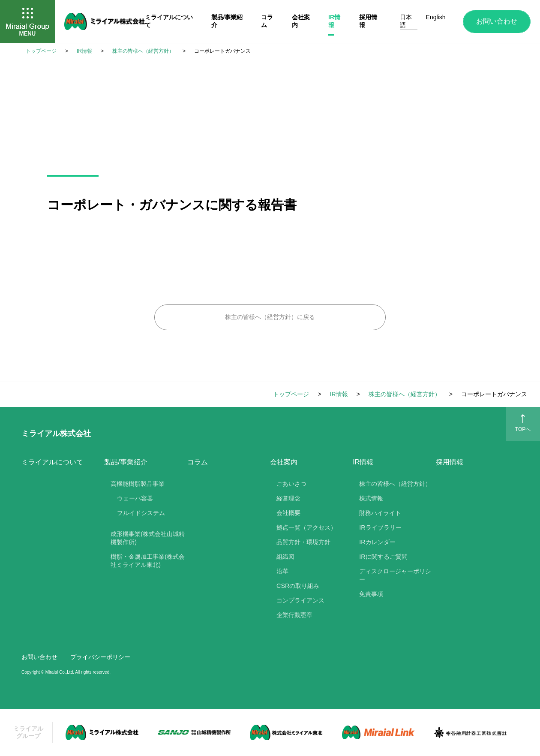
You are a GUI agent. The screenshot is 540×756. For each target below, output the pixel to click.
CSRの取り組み (298, 586)
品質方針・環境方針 (303, 542)
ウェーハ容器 (135, 498)
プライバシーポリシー (100, 657)
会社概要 (288, 513)
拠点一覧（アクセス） (306, 527)
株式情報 (371, 498)
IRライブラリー (380, 527)
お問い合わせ (497, 21)
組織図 (285, 557)
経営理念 (288, 498)
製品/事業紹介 (126, 462)
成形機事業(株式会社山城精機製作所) (148, 538)
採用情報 (450, 462)
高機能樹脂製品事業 (138, 484)
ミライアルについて (52, 462)
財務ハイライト (380, 513)
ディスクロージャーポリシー (395, 575)
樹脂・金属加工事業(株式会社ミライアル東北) (148, 561)
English (436, 17)
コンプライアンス (300, 600)
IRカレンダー (377, 542)
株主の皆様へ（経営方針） (395, 484)
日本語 (406, 21)
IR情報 (363, 462)
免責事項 (371, 594)
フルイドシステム (141, 513)
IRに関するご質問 (383, 557)
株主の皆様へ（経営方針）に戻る (270, 317)
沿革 (282, 571)
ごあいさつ (291, 484)
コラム (198, 462)
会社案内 (284, 462)
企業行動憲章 (294, 615)
